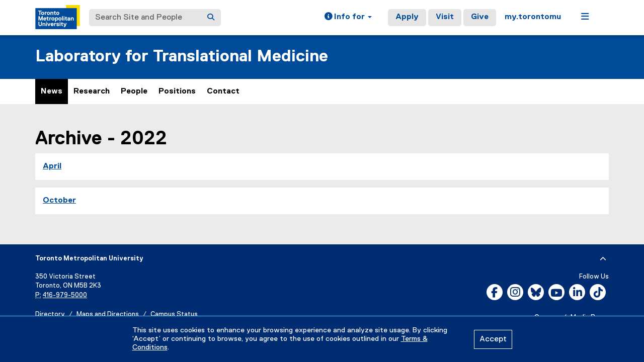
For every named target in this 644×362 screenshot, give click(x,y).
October (59, 201)
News (52, 92)
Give (480, 17)
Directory (50, 314)
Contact (223, 92)
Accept (493, 339)
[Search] (211, 18)
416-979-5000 (65, 295)
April (52, 166)
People (134, 92)
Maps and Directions (108, 314)
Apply (407, 17)
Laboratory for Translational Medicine (182, 57)
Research (92, 92)
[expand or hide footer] (603, 259)
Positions (177, 92)
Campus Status (174, 314)
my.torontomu (533, 17)
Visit (445, 17)
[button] (348, 18)
